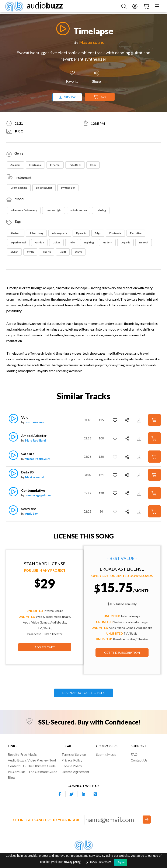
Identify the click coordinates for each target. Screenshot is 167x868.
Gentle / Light (54, 210)
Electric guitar (44, 188)
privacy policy (72, 862)
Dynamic (81, 233)
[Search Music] (123, 7)
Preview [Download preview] (67, 97)
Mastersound (92, 42)
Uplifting (101, 210)
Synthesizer (68, 188)
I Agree (121, 862)
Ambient (15, 165)
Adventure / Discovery (24, 210)
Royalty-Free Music (22, 754)
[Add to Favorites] (72, 77)
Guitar (56, 242)
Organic (125, 242)
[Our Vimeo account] (95, 794)
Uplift (63, 252)
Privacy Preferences (100, 862)
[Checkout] (145, 7)
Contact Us (139, 760)
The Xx (47, 252)
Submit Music (106, 754)
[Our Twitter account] (72, 794)
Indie (72, 242)
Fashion (39, 242)
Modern (107, 242)
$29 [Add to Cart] (100, 97)
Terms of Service (74, 754)
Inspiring (89, 242)
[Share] (96, 77)
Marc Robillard (35, 440)
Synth (30, 252)
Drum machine (19, 188)
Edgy (98, 233)
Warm (78, 252)
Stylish (14, 252)
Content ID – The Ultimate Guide (32, 766)
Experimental (18, 242)
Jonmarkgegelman (38, 495)
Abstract (16, 233)
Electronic (35, 165)
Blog (11, 777)
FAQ (134, 754)
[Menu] (156, 7)
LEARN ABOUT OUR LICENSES (83, 693)
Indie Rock (75, 165)
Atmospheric (60, 233)
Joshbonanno (34, 422)
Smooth (144, 242)
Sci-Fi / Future (79, 210)
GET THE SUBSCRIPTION (122, 653)
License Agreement (75, 772)
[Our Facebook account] (60, 794)
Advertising (36, 233)
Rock (93, 165)
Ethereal (55, 165)
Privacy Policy (72, 760)
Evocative (136, 233)
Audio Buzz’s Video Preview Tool (32, 760)
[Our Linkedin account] (83, 794)
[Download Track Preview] (140, 420)
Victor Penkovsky (37, 459)
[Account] (133, 7)
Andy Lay (31, 514)
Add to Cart (45, 647)
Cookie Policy (72, 766)
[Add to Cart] (154, 420)
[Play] (62, 29)
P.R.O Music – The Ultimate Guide (32, 772)
